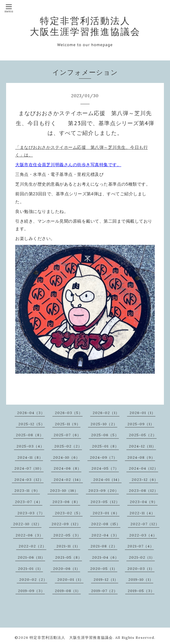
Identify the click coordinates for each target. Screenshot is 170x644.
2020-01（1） (70, 579)
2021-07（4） (141, 546)
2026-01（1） (142, 413)
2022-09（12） (66, 524)
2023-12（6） (145, 480)
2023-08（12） (143, 490)
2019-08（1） (68, 591)
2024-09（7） (104, 457)
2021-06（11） (31, 557)
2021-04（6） (105, 557)
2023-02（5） (69, 513)
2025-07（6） (67, 435)
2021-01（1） (30, 569)
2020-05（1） (104, 569)
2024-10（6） (66, 457)
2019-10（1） (141, 579)
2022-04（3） (105, 535)
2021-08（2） (104, 546)
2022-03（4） (143, 535)
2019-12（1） (106, 579)
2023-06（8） (66, 502)
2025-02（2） (68, 446)
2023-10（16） (64, 490)
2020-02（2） (33, 579)
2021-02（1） (142, 557)
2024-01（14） (107, 480)
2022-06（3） (29, 535)
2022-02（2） (32, 546)
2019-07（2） (104, 591)
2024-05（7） (105, 468)
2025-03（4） (30, 446)
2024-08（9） (141, 457)
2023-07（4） (29, 502)
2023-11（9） (27, 490)
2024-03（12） (29, 480)
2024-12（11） (142, 446)
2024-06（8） (67, 468)
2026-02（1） (106, 413)
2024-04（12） (143, 468)
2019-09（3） (31, 591)
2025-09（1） (141, 424)
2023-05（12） (105, 502)
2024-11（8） (30, 457)
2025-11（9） (68, 424)
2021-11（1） (68, 546)
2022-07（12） (145, 524)
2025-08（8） (30, 435)
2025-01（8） (105, 446)
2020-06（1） (67, 569)
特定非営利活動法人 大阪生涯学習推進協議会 (85, 26)
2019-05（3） (141, 591)
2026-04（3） (31, 413)
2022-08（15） (106, 524)
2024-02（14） (68, 480)
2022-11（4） (142, 513)
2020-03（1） (141, 569)
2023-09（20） (104, 490)
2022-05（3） (67, 535)
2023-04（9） (144, 502)
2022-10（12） (27, 524)
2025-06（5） (105, 435)
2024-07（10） (29, 468)
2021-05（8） (69, 557)
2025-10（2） (104, 424)
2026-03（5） (69, 413)
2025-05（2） (143, 435)
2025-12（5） (32, 424)
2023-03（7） (31, 513)
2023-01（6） (106, 513)
